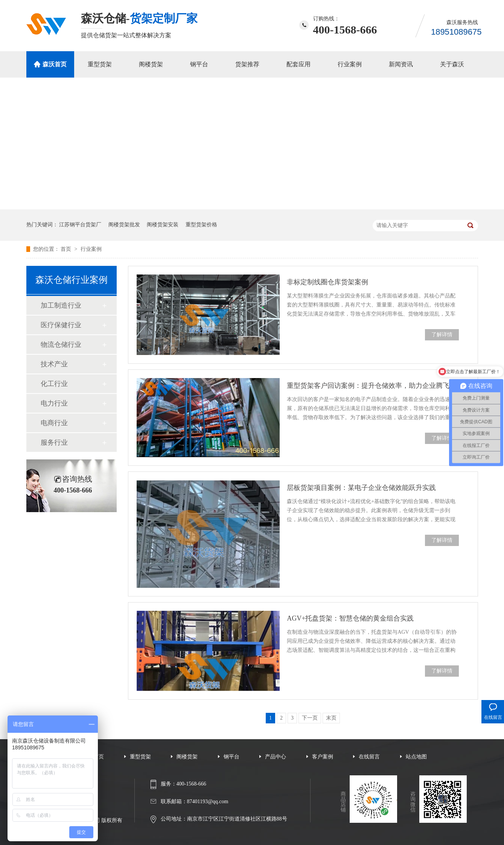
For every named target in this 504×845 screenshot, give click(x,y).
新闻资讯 (401, 64)
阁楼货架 (151, 64)
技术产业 (54, 364)
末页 (331, 718)
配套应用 (298, 64)
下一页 (310, 718)
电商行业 (54, 423)
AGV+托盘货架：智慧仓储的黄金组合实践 (350, 618)
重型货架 (100, 64)
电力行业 (54, 403)
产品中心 (276, 757)
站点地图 (416, 757)
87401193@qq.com (208, 802)
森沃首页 (55, 64)
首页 (67, 249)
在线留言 (369, 757)
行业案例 (350, 64)
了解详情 (442, 335)
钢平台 (199, 64)
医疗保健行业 (61, 325)
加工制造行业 (61, 305)
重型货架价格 (201, 225)
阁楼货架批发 (124, 225)
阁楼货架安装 (163, 225)
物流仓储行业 (61, 345)
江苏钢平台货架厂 (80, 225)
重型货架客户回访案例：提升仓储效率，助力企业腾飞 (368, 386)
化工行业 (54, 384)
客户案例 (323, 757)
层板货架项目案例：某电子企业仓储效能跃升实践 (361, 488)
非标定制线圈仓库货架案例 (327, 282)
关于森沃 (452, 64)
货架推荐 (247, 64)
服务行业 (54, 442)
